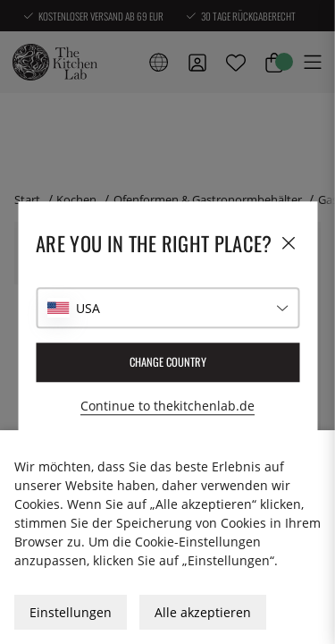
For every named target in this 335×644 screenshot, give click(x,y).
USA (88, 308)
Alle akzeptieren (203, 612)
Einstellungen (71, 612)
